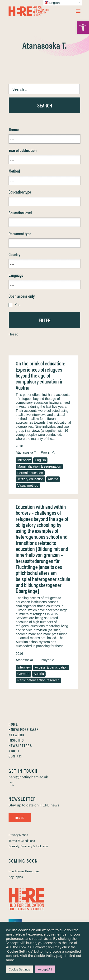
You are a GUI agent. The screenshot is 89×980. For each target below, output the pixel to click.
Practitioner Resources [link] (24, 871)
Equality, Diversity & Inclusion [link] (28, 846)
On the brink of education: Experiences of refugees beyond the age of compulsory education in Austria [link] (40, 375)
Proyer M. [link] (48, 452)
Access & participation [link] (51, 667)
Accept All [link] (45, 969)
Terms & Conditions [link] (22, 841)
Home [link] (13, 724)
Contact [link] (16, 756)
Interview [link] (24, 460)
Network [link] (16, 735)
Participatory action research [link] (38, 680)
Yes (18, 304)
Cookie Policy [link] (45, 955)
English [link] (40, 460)
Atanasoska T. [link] (26, 452)
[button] (78, 11)
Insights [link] (16, 740)
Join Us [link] (20, 818)
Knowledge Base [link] (23, 729)
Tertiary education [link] (30, 479)
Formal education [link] (30, 473)
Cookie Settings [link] (19, 969)
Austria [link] (53, 479)
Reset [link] (13, 334)
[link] (83, 28)
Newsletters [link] (20, 745)
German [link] (23, 674)
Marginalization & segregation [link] (39, 466)
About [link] (14, 751)
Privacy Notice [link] (18, 835)
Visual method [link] (28, 485)
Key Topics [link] (16, 877)
